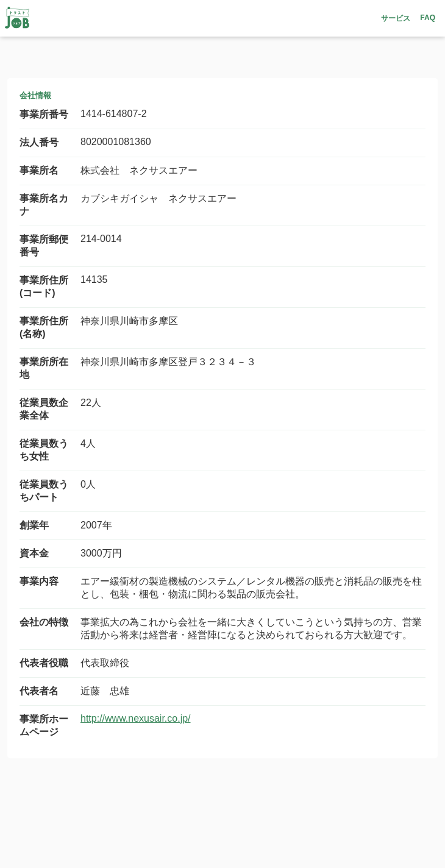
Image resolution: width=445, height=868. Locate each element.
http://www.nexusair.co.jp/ (136, 718)
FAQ (428, 18)
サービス (396, 18)
